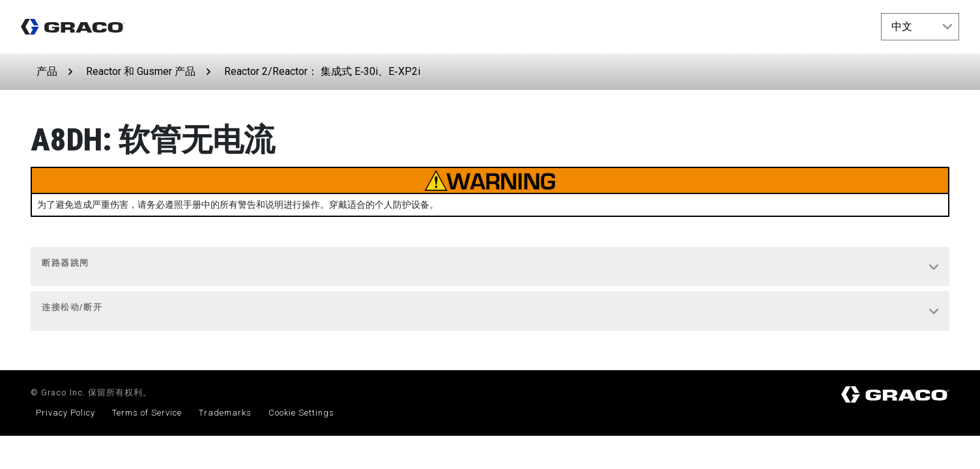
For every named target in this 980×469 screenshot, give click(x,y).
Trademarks (225, 413)
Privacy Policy (65, 413)
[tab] (490, 267)
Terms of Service (147, 413)
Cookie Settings (301, 413)
